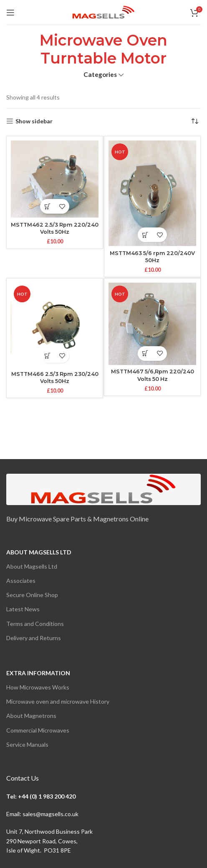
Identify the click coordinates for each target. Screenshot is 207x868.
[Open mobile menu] (10, 13)
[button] (47, 206)
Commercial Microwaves (38, 730)
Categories (100, 75)
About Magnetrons (31, 716)
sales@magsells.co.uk (50, 814)
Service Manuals (27, 744)
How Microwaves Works (38, 687)
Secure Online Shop (32, 595)
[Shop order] (194, 121)
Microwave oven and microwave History (58, 701)
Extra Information (38, 673)
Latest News (23, 609)
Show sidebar (34, 121)
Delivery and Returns (34, 638)
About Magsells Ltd (39, 552)
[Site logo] (103, 11)
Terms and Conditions (35, 624)
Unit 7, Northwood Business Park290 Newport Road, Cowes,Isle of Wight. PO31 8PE (49, 841)
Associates (21, 581)
